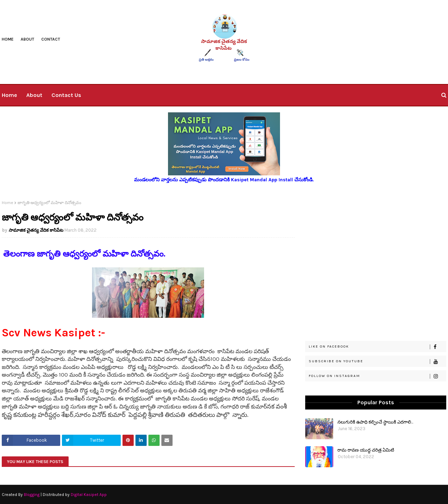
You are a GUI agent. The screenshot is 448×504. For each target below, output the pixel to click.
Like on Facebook (377, 347)
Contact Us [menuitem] (66, 95)
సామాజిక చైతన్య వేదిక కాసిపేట (36, 230)
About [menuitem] (34, 95)
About (27, 39)
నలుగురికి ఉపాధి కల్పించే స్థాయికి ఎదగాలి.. (375, 422)
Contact (51, 39)
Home (8, 39)
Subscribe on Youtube (377, 362)
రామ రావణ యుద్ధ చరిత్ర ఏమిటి (366, 450)
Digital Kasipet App (89, 495)
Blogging (32, 495)
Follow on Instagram (377, 376)
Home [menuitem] (9, 95)
